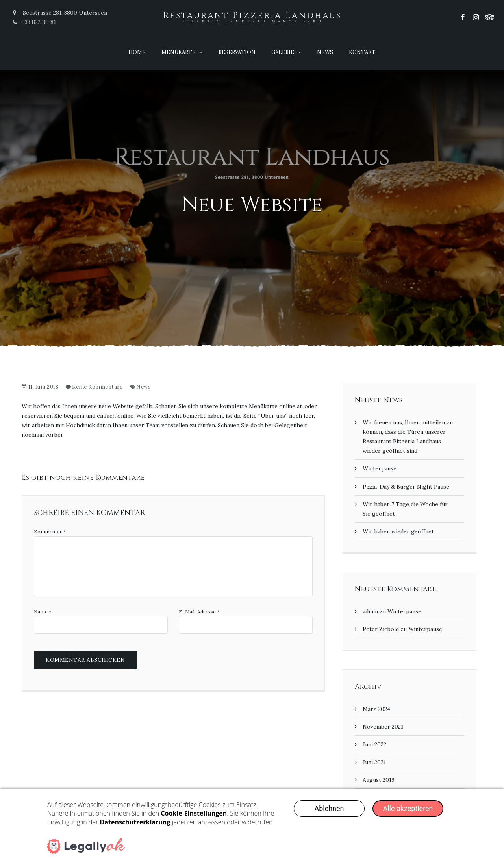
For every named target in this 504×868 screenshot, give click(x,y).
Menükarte (179, 52)
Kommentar (50, 532)
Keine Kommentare (97, 387)
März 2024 (376, 709)
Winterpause (380, 468)
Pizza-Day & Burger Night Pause (406, 487)
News (325, 52)
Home (137, 52)
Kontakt (362, 52)
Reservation (237, 52)
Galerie (283, 52)
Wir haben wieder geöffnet (398, 531)
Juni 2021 (374, 762)
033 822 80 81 (34, 22)
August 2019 (379, 780)
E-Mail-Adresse (199, 612)
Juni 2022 (374, 744)
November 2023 (383, 727)
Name (43, 612)
